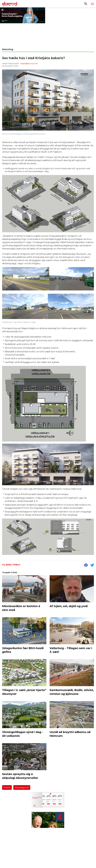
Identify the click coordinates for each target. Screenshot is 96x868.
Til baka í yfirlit (11, 565)
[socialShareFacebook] (86, 565)
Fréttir (7, 787)
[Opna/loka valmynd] (92, 4)
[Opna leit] (86, 4)
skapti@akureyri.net (29, 64)
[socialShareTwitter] (92, 565)
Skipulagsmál (22, 787)
